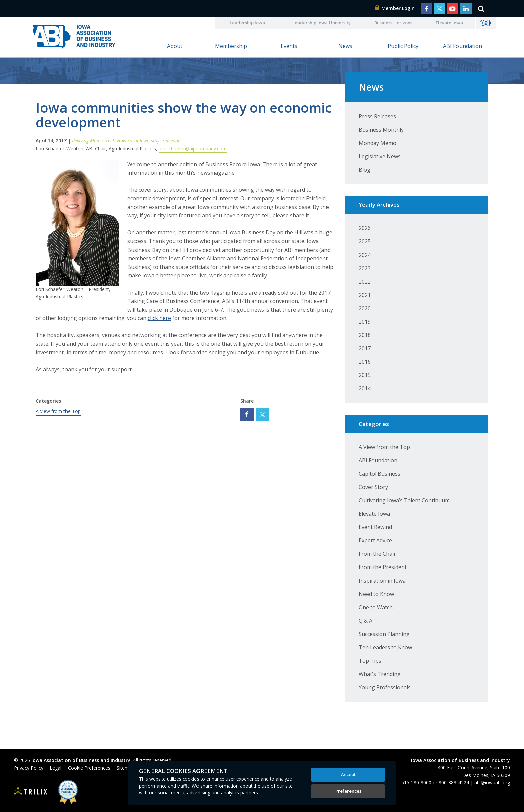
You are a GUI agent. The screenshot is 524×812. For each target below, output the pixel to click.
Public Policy (403, 46)
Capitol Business (379, 474)
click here (159, 318)
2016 (365, 362)
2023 (365, 268)
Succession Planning (384, 634)
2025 (365, 241)
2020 (365, 308)
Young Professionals (385, 687)
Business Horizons (393, 23)
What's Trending (380, 674)
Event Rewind (375, 527)
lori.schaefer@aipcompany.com (193, 148)
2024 (365, 255)
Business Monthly (381, 130)
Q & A (365, 621)
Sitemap (125, 768)
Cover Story (373, 487)
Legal (56, 768)
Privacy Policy (29, 768)
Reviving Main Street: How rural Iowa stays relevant (126, 140)
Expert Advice (375, 540)
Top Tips (370, 661)
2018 (365, 335)
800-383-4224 (454, 782)
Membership (231, 46)
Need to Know (376, 594)
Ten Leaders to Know (385, 647)
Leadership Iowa (247, 23)
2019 (365, 322)
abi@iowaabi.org (492, 782)
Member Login (395, 8)
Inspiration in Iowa (382, 581)
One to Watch (376, 607)
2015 (365, 375)
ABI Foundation (463, 46)
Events (289, 46)
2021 (365, 295)
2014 (365, 388)
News (345, 46)
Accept (348, 774)
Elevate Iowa (449, 23)
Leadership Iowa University (321, 23)
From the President (383, 567)
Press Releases (377, 116)
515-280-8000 (416, 782)
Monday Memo (377, 143)
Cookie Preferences (89, 768)
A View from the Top (58, 411)
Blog (364, 170)
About (175, 46)
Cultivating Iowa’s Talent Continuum (404, 500)
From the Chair (377, 554)
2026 (365, 228)
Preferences (348, 791)
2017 (365, 348)
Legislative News (380, 156)
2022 (365, 282)
